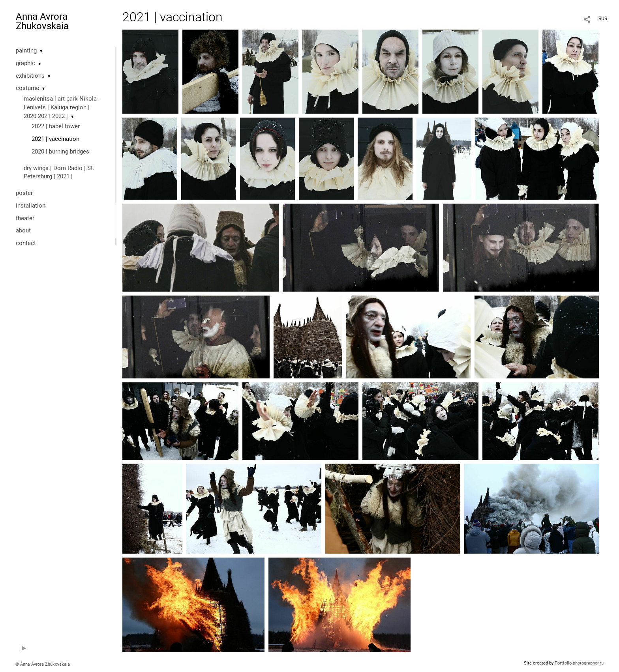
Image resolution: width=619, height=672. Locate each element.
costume (27, 88)
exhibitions (30, 76)
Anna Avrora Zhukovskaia (42, 21)
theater (25, 218)
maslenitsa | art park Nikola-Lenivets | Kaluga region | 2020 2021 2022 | (61, 107)
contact (26, 243)
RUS (603, 19)
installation (31, 206)
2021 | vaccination (55, 139)
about (23, 230)
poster (24, 193)
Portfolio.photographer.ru (579, 663)
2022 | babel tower (56, 126)
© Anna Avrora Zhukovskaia (43, 664)
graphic (25, 63)
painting (26, 51)
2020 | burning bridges (60, 152)
